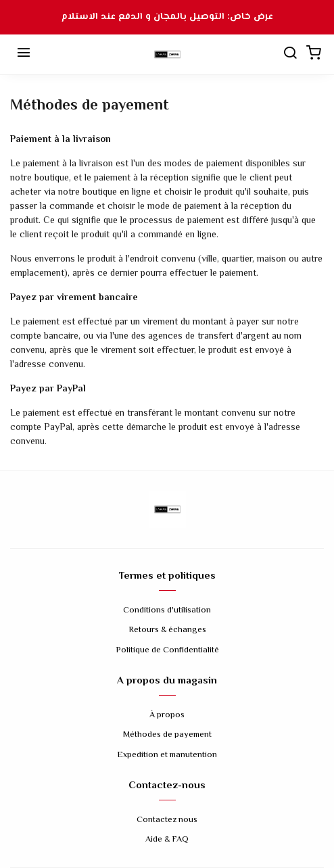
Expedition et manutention (167, 755)
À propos (167, 716)
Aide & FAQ (167, 840)
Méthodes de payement (167, 735)
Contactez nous (167, 820)
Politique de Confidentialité (167, 651)
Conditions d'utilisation (167, 611)
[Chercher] (290, 55)
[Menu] (24, 55)
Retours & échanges (167, 630)
